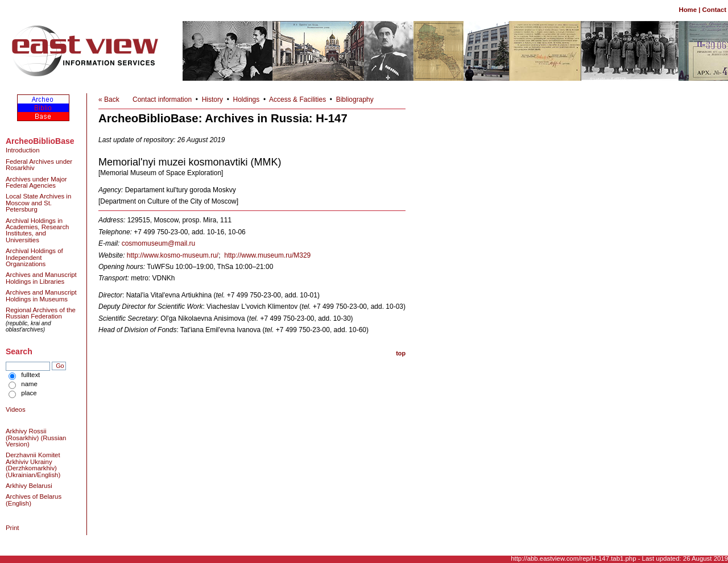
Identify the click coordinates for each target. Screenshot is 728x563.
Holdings (247, 100)
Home (688, 10)
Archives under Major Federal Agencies (36, 182)
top (401, 353)
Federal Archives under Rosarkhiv (39, 165)
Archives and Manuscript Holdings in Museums (41, 295)
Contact (714, 10)
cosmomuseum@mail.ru (159, 243)
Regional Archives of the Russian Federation (41, 313)
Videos (16, 409)
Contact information (162, 100)
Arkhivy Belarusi (29, 486)
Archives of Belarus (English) (34, 500)
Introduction (23, 150)
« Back (109, 100)
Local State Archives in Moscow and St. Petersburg (38, 203)
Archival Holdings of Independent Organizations (34, 257)
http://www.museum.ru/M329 (267, 255)
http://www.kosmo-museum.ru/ (173, 255)
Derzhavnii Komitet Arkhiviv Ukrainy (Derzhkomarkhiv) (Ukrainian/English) (33, 465)
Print (12, 528)
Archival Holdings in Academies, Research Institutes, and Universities (37, 230)
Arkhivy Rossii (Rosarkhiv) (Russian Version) (36, 438)
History (212, 100)
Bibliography (355, 100)
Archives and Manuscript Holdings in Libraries (41, 278)
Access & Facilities (297, 100)
